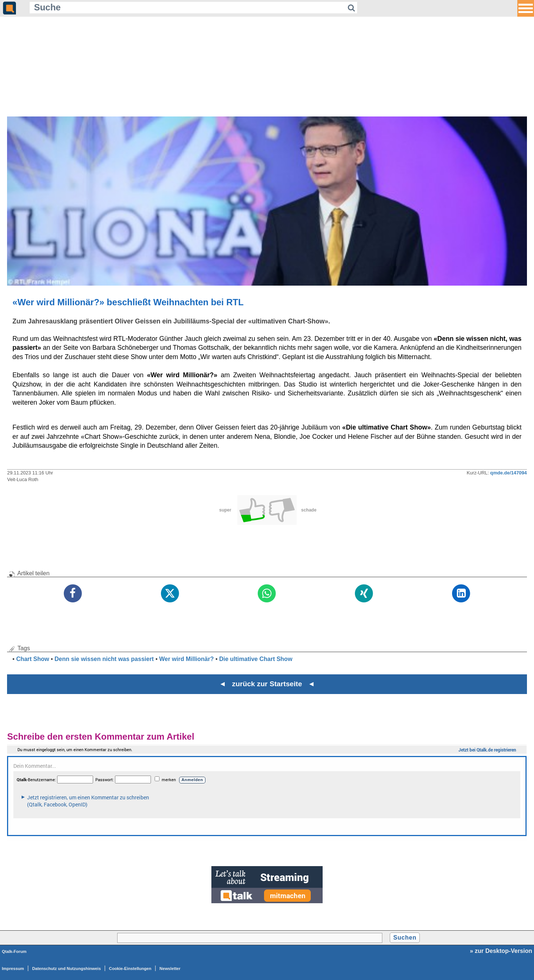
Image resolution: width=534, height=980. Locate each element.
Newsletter (170, 969)
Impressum (13, 969)
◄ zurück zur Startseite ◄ (267, 684)
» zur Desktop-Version (501, 951)
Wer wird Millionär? (186, 659)
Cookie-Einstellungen (130, 969)
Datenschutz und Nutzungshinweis (67, 969)
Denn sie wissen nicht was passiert (104, 659)
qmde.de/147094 (509, 473)
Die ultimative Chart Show (256, 659)
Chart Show (33, 659)
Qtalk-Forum (14, 951)
